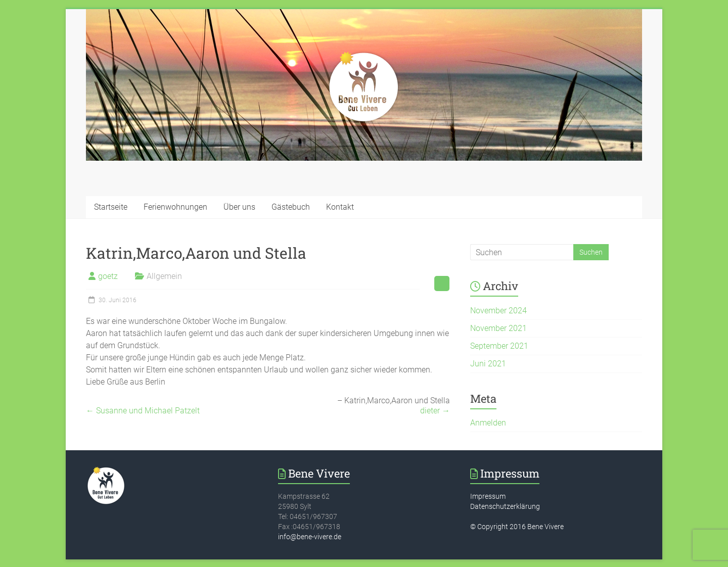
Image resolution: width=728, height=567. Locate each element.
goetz (108, 276)
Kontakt (340, 207)
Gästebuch (291, 207)
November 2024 (498, 311)
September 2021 (499, 346)
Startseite (111, 207)
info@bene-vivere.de (310, 537)
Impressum (488, 496)
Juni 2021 (488, 364)
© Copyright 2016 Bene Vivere (517, 527)
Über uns (239, 207)
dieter (435, 411)
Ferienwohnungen (175, 207)
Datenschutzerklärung (505, 506)
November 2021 (498, 328)
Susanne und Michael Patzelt (143, 411)
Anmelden (488, 423)
